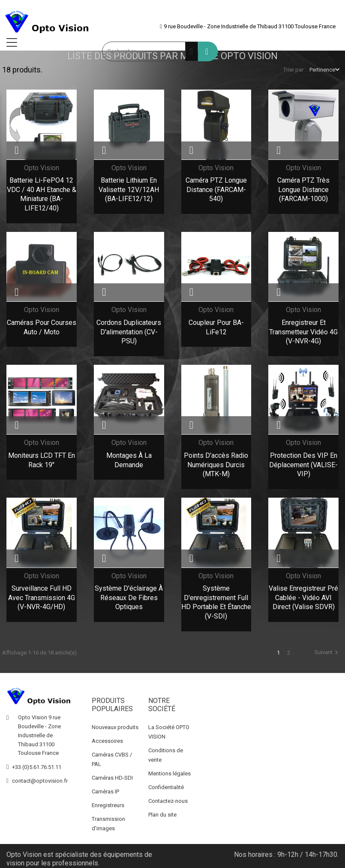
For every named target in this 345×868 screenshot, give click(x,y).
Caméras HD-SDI (112, 776)
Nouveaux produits (115, 725)
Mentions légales (169, 771)
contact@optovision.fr (40, 779)
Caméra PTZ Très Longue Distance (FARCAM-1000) (303, 189)
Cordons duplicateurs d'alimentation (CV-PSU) (129, 332)
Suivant (327, 652)
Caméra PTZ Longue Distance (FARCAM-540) (216, 189)
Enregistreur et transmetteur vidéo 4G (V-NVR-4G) (303, 332)
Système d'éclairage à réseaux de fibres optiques (129, 598)
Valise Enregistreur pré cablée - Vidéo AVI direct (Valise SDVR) (303, 598)
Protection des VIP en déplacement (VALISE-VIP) (303, 465)
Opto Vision (42, 168)
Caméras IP (105, 789)
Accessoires (107, 739)
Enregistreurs (108, 803)
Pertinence (322, 70)
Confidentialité (166, 785)
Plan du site (162, 812)
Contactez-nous (168, 799)
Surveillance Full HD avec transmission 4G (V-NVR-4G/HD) (42, 598)
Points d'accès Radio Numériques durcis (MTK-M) (216, 465)
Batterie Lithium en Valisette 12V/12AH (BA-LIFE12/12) (129, 189)
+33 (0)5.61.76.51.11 (37, 765)
